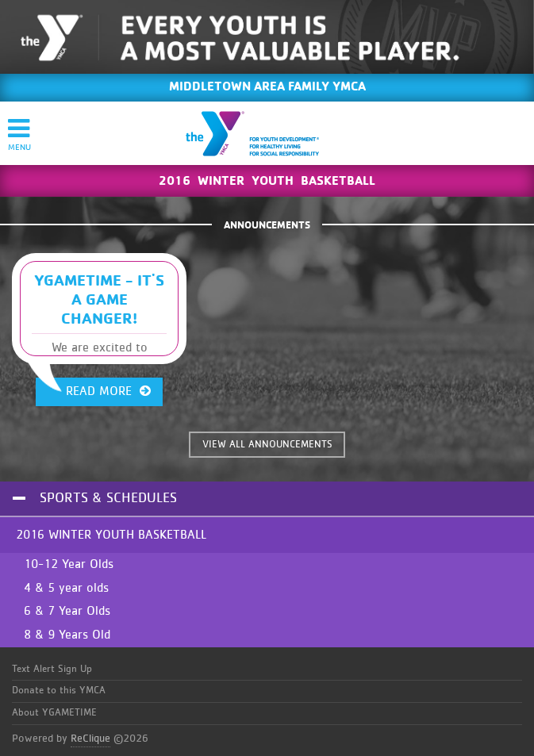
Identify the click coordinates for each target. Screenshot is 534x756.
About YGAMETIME (54, 713)
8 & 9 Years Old (67, 635)
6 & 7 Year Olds (67, 611)
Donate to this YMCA (59, 691)
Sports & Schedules (108, 498)
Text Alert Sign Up (52, 669)
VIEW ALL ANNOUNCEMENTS (267, 445)
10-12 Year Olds (69, 564)
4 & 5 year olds (66, 588)
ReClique (90, 739)
